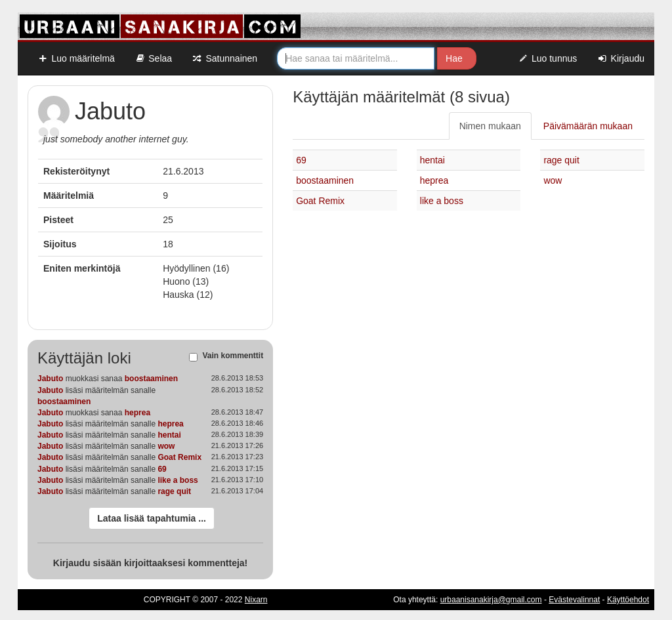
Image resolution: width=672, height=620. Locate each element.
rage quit (174, 491)
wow (166, 446)
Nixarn (256, 600)
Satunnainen (224, 58)
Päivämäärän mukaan (588, 126)
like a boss (178, 480)
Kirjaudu (620, 58)
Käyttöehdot (628, 600)
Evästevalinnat (574, 600)
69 (162, 469)
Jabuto (50, 379)
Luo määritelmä (76, 58)
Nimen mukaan (490, 126)
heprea (137, 413)
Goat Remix (179, 457)
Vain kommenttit (233, 356)
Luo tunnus (548, 58)
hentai (169, 435)
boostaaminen (151, 379)
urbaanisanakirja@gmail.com (491, 600)
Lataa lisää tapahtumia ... (152, 518)
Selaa (153, 58)
